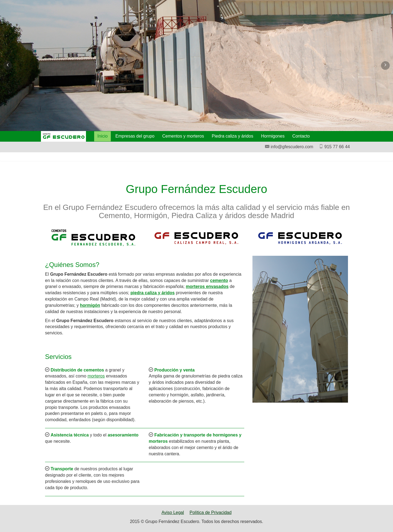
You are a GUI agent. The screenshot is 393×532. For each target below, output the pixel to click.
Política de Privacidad (211, 512)
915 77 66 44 (334, 147)
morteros (96, 376)
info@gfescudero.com (289, 147)
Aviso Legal (173, 512)
